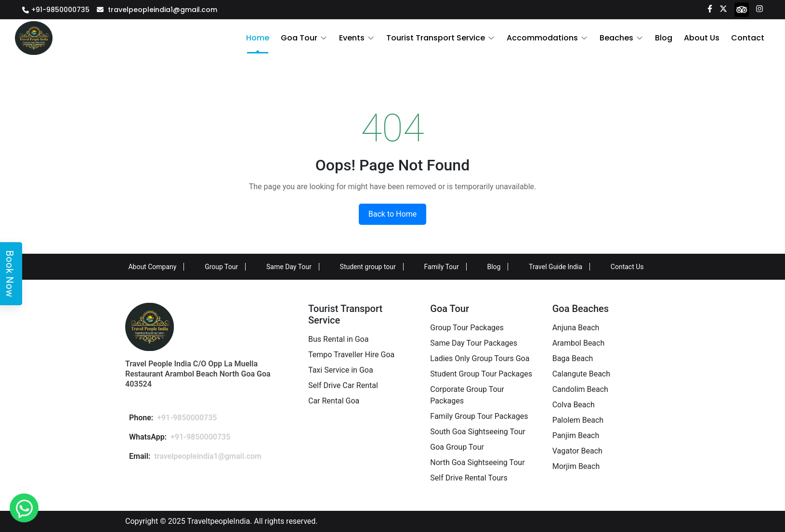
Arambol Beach (579, 343)
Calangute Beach (581, 374)
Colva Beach (574, 405)
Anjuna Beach (576, 328)
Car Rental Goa (334, 401)
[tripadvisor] (742, 9)
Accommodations (542, 38)
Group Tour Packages (467, 328)
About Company (152, 267)
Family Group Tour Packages (479, 416)
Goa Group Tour (457, 447)
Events (352, 38)
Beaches (616, 38)
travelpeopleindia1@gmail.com (163, 10)
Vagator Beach (577, 451)
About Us (702, 38)
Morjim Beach (576, 466)
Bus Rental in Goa (338, 339)
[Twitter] (723, 8)
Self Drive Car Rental (343, 385)
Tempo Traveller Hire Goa (351, 355)
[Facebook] (710, 8)
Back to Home (392, 214)
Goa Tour (299, 38)
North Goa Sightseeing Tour (477, 462)
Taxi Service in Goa (341, 370)
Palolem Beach (578, 420)
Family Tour (442, 267)
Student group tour (368, 267)
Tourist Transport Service (436, 38)
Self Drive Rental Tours (469, 478)
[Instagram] (759, 8)
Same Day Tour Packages (474, 343)
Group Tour (221, 267)
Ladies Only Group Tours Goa (480, 358)
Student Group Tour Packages (481, 374)
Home (258, 38)
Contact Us (627, 267)
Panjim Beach (576, 435)
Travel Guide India (556, 267)
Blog (664, 38)
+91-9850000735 (60, 10)
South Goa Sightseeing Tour (478, 432)
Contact (748, 38)
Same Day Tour (289, 267)
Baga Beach (573, 358)
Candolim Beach (580, 389)
